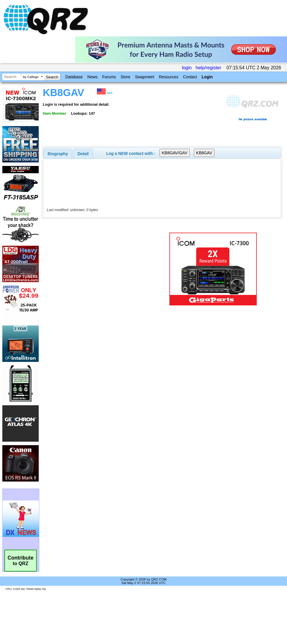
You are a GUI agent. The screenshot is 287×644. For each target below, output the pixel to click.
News (92, 77)
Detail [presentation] (83, 154)
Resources (169, 77)
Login (207, 77)
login (187, 68)
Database (74, 77)
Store (125, 77)
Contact (190, 77)
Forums (109, 77)
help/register (208, 68)
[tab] (58, 154)
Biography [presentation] (58, 154)
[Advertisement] (97, 269)
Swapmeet (145, 77)
